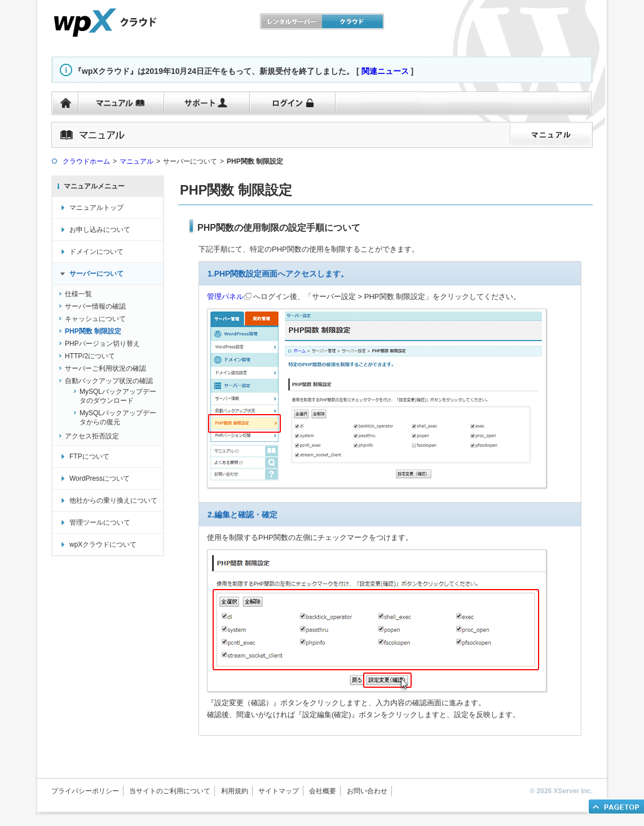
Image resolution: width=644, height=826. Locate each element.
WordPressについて (100, 478)
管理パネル (225, 296)
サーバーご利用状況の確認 (105, 368)
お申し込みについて (100, 230)
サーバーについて (96, 274)
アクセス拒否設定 (92, 436)
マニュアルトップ (96, 208)
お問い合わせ (367, 791)
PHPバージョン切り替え (102, 344)
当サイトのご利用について (170, 791)
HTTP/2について (90, 356)
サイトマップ (279, 791)
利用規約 (235, 791)
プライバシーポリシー (85, 791)
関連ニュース (385, 71)
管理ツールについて (100, 522)
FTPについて (89, 456)
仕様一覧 (78, 294)
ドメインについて (96, 252)
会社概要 (323, 791)
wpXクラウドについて (103, 544)
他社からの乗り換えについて (113, 500)
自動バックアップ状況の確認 (109, 381)
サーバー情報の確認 (95, 306)
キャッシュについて (95, 319)
